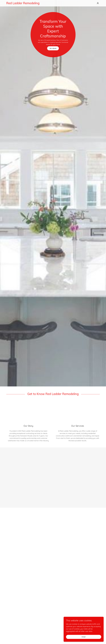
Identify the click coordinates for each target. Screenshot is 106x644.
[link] (40, 4)
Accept (84, 637)
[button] (98, 3)
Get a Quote (53, 48)
